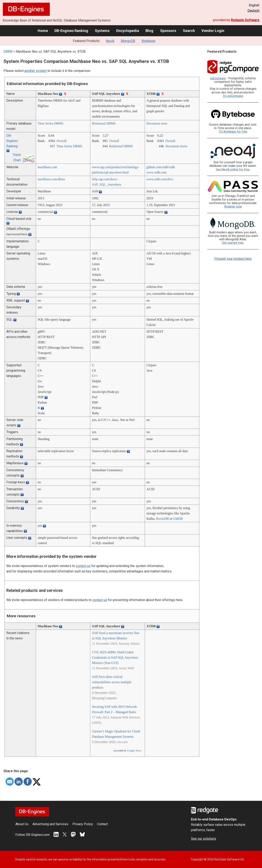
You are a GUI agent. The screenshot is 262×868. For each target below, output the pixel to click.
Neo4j (110, 41)
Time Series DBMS (51, 123)
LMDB (178, 519)
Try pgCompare (233, 96)
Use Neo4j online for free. (233, 170)
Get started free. (233, 243)
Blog (149, 31)
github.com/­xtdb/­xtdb (161, 167)
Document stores (176, 146)
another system (36, 71)
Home (43, 31)
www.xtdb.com (157, 172)
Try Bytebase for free (233, 132)
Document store (157, 123)
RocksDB (163, 519)
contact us (83, 566)
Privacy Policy (83, 824)
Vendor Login (213, 31)
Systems (102, 31)
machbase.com (47, 167)
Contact (102, 824)
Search (189, 31)
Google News (134, 751)
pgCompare (218, 78)
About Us (22, 824)
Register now (233, 207)
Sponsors (168, 31)
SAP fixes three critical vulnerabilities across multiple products (112, 682)
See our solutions (204, 839)
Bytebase (149, 41)
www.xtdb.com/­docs (160, 179)
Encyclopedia (128, 31)
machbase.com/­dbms (51, 179)
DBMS (8, 52)
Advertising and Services (50, 824)
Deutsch (253, 11)
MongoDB (128, 41)
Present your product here (233, 259)
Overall (61, 141)
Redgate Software (245, 20)
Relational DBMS (104, 123)
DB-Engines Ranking (71, 31)
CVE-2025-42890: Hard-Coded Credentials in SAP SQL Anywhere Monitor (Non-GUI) (115, 658)
